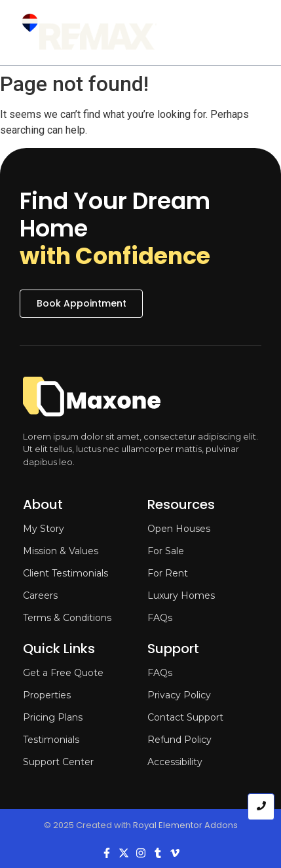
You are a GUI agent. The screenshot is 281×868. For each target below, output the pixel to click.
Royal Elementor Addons (185, 825)
